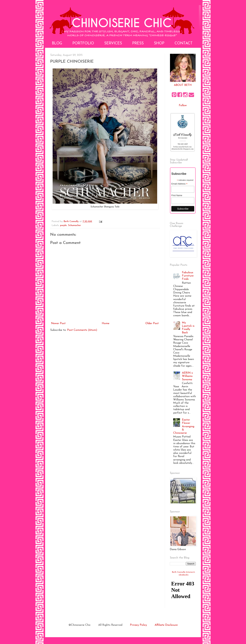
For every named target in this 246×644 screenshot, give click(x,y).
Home (106, 323)
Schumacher (75, 225)
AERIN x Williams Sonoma (187, 376)
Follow (183, 105)
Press (138, 43)
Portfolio (83, 43)
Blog (57, 43)
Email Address (179, 184)
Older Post (152, 323)
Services (113, 43)
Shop (159, 43)
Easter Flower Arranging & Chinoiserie (184, 426)
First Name (177, 195)
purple (63, 225)
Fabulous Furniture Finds (188, 276)
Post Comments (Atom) (82, 330)
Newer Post (58, 323)
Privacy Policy (138, 625)
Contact (184, 43)
